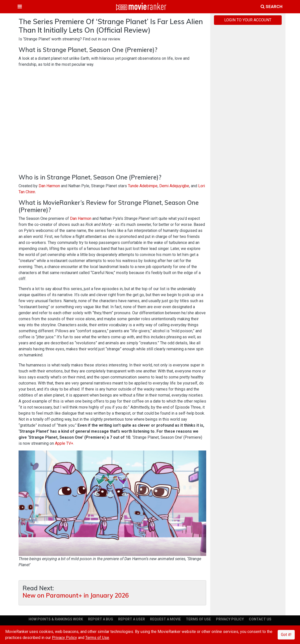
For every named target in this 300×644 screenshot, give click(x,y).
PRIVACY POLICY (230, 619)
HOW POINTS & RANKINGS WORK (56, 619)
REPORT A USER (132, 619)
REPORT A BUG (101, 619)
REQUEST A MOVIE (165, 619)
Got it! (286, 635)
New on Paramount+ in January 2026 (76, 595)
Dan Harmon (49, 186)
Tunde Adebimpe (143, 186)
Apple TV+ (64, 443)
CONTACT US (260, 619)
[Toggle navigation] (20, 7)
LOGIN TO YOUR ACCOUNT (248, 20)
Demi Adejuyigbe (174, 186)
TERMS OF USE (198, 619)
